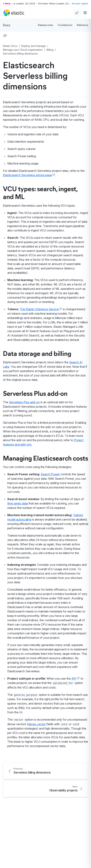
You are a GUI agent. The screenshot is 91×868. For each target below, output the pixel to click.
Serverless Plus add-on (35, 393)
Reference (82, 25)
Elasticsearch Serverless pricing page (27, 175)
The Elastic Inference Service (39, 309)
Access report (80, 3)
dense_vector (37, 724)
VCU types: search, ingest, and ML (40, 192)
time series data (18, 503)
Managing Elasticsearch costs (45, 458)
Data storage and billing (37, 353)
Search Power (50, 474)
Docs (7, 25)
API (74, 678)
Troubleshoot (65, 25)
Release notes (45, 25)
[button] (5, 36)
